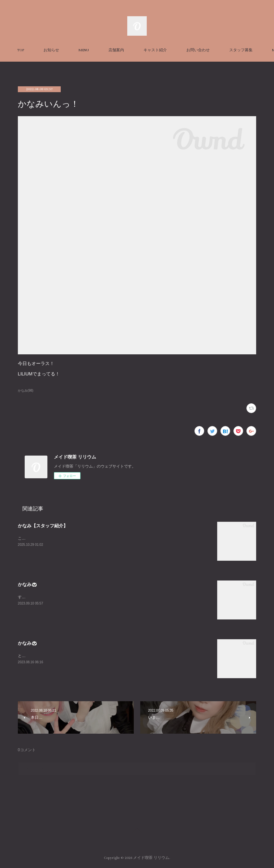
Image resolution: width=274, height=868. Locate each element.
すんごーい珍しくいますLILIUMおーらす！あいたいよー (67, 597)
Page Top (137, 832)
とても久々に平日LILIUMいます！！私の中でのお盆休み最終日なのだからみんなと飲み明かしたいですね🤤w (114, 656)
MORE (219, 50)
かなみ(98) (26, 391)
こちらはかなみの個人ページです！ (49, 538)
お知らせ (79, 50)
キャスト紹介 (182, 50)
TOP (48, 50)
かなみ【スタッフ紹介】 (43, 526)
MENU (111, 50)
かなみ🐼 (27, 584)
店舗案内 (143, 50)
